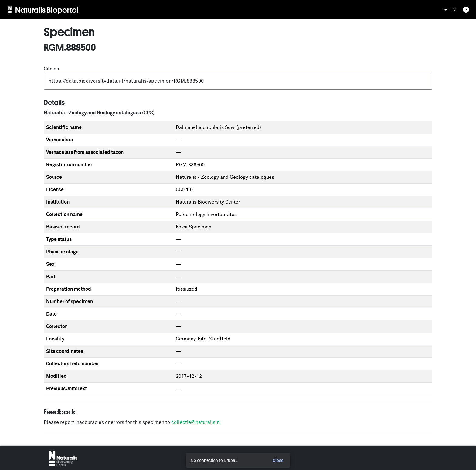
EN (449, 10)
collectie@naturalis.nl (196, 422)
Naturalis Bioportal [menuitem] (47, 10)
